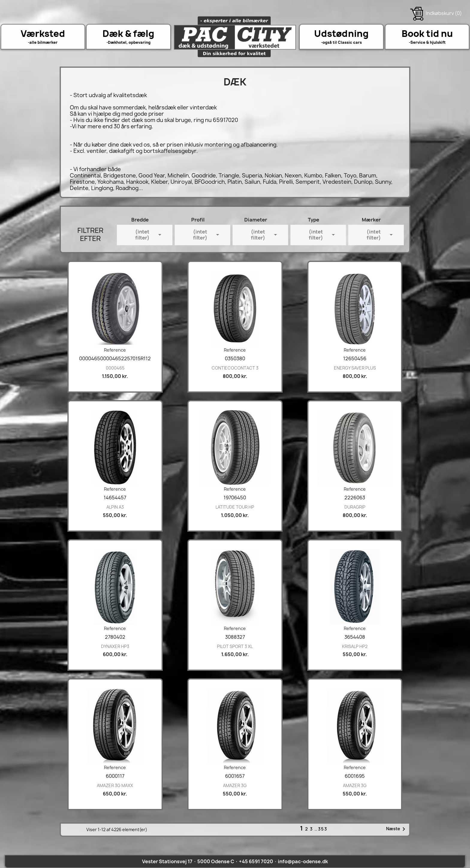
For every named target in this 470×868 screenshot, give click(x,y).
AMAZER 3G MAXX (115, 785)
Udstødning (341, 34)
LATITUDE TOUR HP (235, 507)
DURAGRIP (355, 507)
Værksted (43, 34)
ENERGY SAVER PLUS (355, 368)
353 (323, 829)
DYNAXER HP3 (115, 646)
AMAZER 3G (235, 785)
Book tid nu (427, 34)
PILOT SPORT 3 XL (235, 646)
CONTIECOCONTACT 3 (235, 368)
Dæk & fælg (128, 34)
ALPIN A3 (115, 507)
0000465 (115, 368)
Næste (397, 829)
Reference (115, 350)
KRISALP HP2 (355, 646)
